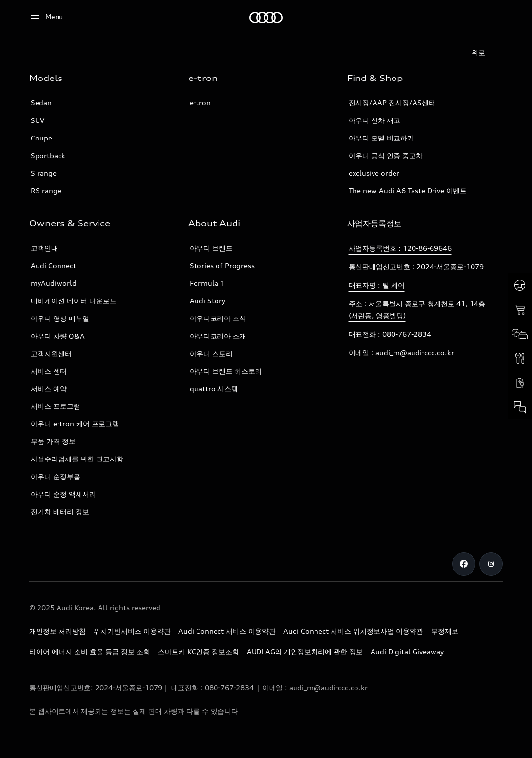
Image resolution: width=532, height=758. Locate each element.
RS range (46, 190)
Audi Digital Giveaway (407, 651)
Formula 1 (207, 283)
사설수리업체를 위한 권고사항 (77, 459)
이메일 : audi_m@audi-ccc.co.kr (401, 352)
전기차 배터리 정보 (60, 511)
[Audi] (266, 18)
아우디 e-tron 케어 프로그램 (75, 424)
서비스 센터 (49, 371)
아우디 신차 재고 (374, 120)
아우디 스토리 (211, 353)
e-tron (200, 103)
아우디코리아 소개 (218, 336)
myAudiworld (54, 283)
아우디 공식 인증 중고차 (386, 155)
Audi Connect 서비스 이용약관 (227, 631)
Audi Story (207, 301)
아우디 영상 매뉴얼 (60, 318)
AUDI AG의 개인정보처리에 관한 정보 (305, 651)
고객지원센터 (51, 353)
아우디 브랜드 (211, 248)
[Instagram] (491, 564)
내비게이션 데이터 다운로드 (74, 301)
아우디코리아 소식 (218, 318)
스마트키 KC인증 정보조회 (198, 651)
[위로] (487, 53)
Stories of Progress (222, 266)
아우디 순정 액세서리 (63, 494)
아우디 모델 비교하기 (381, 138)
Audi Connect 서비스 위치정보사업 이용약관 (353, 631)
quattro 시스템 (214, 389)
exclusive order (374, 173)
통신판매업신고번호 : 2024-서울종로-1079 (416, 267)
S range (44, 173)
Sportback (48, 155)
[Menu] (46, 17)
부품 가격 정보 (53, 441)
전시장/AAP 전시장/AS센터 (392, 103)
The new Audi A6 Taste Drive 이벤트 (408, 190)
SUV (38, 120)
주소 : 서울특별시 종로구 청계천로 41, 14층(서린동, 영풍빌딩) (417, 309)
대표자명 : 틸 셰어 (377, 285)
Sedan (41, 103)
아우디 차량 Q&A (58, 336)
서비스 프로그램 (56, 406)
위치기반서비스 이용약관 (132, 631)
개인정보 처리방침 (58, 631)
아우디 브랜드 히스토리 (226, 371)
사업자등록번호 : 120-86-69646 (400, 248)
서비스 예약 (49, 389)
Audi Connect (53, 266)
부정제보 (445, 631)
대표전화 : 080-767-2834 (390, 334)
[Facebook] (464, 564)
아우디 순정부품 (56, 476)
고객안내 (44, 248)
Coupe (41, 138)
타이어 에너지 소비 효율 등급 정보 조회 (90, 651)
